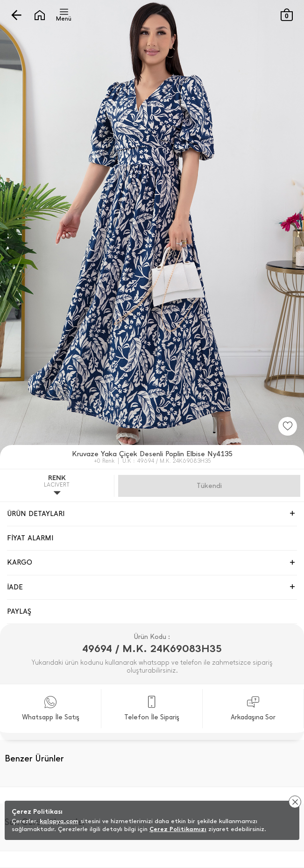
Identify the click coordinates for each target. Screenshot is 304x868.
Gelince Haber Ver (209, 486)
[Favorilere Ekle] (288, 426)
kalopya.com (59, 821)
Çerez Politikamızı (178, 829)
